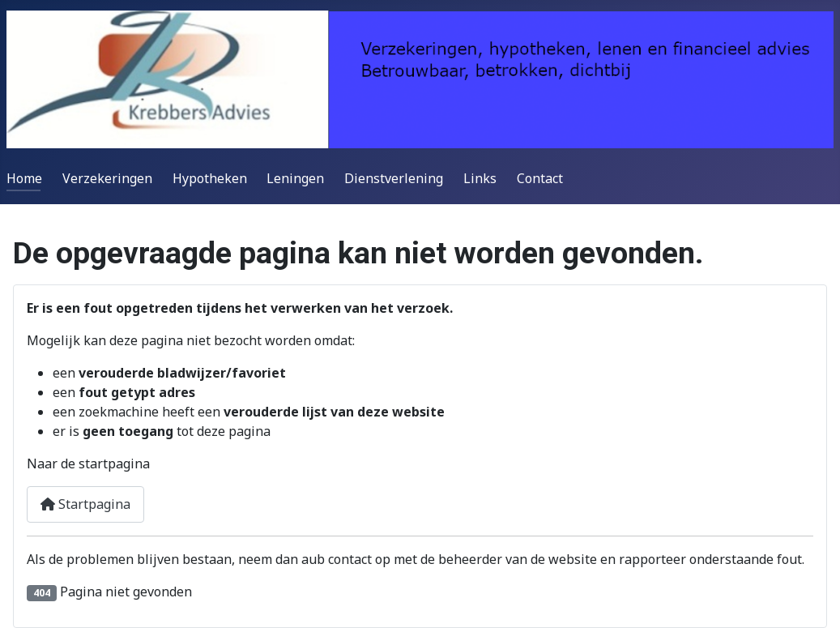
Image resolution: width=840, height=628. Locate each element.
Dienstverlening (394, 178)
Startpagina (85, 504)
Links (480, 178)
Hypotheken (210, 178)
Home (24, 178)
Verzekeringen (107, 178)
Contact (540, 178)
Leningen (295, 178)
